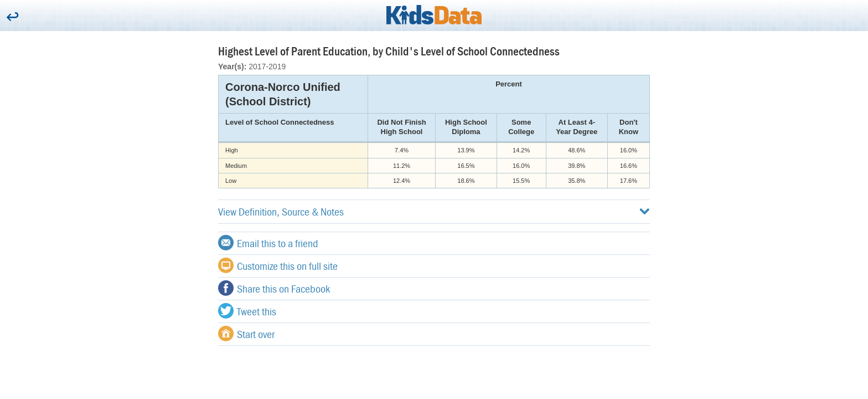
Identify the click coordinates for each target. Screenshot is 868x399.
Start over (246, 334)
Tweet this (247, 311)
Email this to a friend (268, 243)
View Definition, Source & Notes (434, 211)
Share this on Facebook (274, 288)
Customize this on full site (278, 265)
